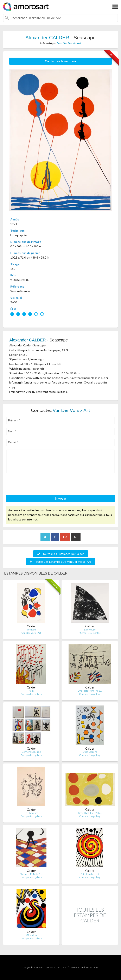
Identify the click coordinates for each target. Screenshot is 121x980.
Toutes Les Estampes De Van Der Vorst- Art (61, 562)
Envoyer (60, 498)
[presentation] (38, 485)
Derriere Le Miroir (31, 752)
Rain (31, 691)
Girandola (31, 935)
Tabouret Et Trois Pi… (31, 874)
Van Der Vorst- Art (69, 43)
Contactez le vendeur (61, 61)
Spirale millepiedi (90, 874)
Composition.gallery (31, 694)
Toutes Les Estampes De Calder (61, 554)
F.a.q (96, 967)
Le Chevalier (31, 813)
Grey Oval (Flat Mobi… (90, 813)
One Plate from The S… (90, 691)
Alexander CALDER (47, 38)
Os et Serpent (90, 752)
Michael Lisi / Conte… (90, 633)
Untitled (31, 630)
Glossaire (87, 967)
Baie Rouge (90, 630)
